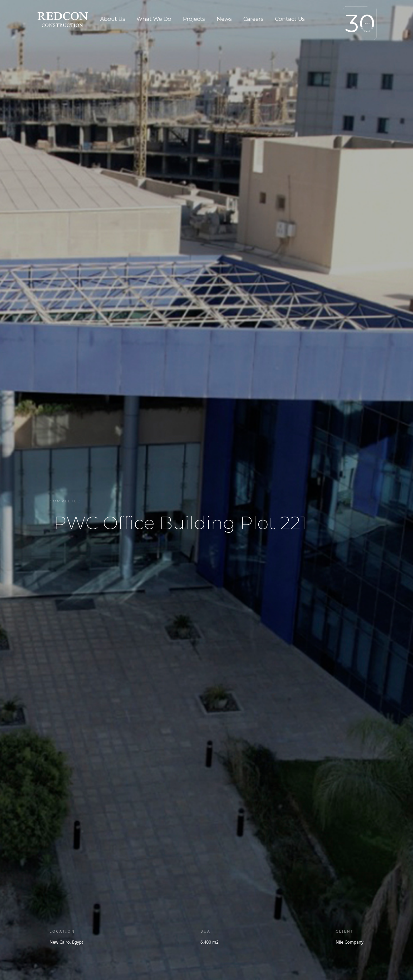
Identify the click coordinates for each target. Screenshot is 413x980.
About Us (113, 19)
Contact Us (290, 19)
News (224, 19)
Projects (194, 19)
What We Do (154, 19)
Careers (253, 19)
